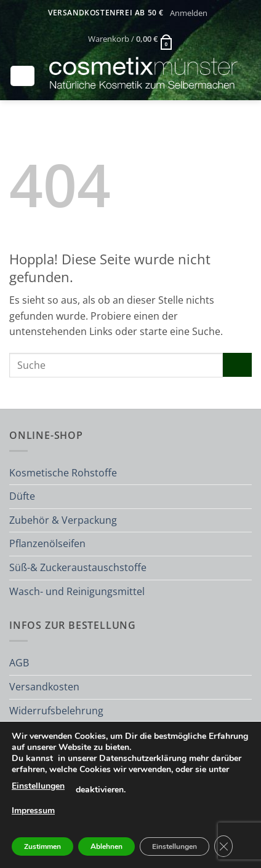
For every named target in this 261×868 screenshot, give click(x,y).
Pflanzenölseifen (47, 543)
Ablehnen (106, 846)
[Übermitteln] (237, 365)
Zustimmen (42, 846)
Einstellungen (38, 786)
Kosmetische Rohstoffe (63, 473)
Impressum (33, 811)
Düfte (22, 496)
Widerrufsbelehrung (56, 711)
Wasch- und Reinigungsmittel (77, 591)
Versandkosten (44, 687)
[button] (188, 13)
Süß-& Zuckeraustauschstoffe (78, 567)
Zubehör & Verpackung (63, 520)
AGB (19, 663)
